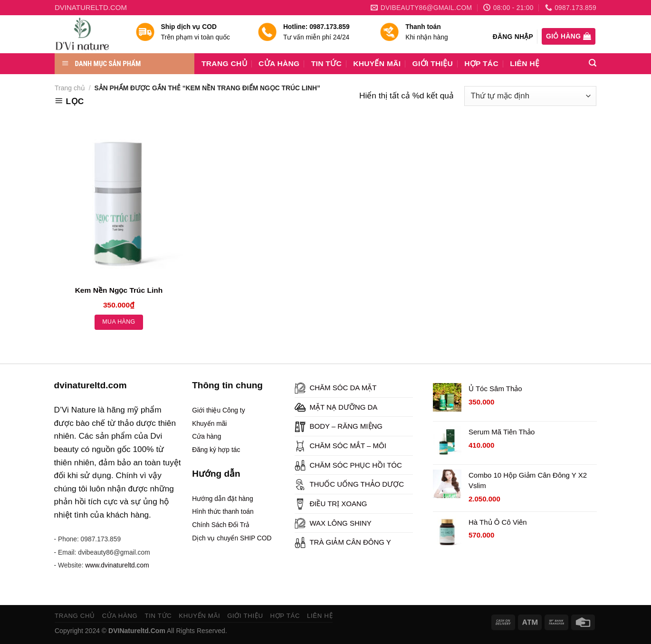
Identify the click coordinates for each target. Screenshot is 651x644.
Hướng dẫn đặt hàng (222, 499)
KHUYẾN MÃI (377, 64)
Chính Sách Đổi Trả (221, 525)
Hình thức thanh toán (223, 511)
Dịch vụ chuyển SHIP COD (232, 538)
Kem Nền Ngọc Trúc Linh (119, 290)
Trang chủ (70, 88)
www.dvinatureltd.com (117, 565)
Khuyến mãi (209, 423)
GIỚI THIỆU (433, 64)
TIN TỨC (326, 64)
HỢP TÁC (481, 64)
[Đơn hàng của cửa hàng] (530, 96)
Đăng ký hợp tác (216, 450)
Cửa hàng (206, 436)
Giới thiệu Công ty (218, 410)
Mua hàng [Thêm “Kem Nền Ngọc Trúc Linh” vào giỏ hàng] (119, 322)
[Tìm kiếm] (593, 63)
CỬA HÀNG (279, 64)
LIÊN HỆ (525, 64)
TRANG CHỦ (224, 64)
